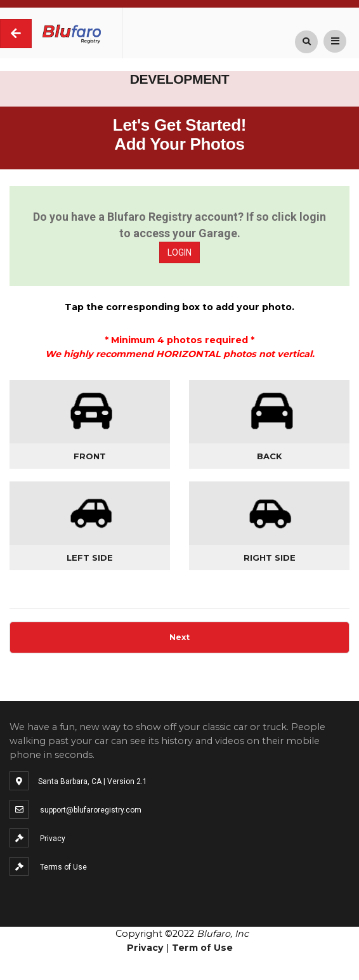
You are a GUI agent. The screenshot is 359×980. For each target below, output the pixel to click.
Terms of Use (63, 867)
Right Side (270, 558)
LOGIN (179, 252)
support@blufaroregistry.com (91, 810)
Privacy (53, 839)
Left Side (90, 558)
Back (270, 456)
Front (90, 456)
